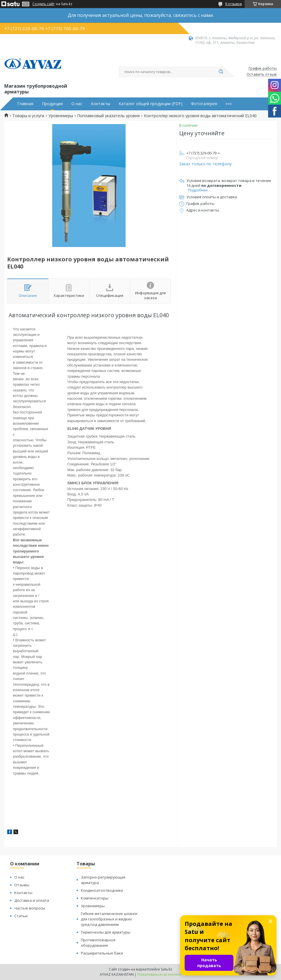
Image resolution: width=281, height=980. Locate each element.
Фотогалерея (204, 104)
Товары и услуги (28, 116)
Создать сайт (43, 4)
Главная (25, 104)
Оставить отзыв (262, 75)
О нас (77, 104)
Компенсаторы (95, 898)
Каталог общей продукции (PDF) (151, 104)
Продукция (52, 104)
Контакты (101, 104)
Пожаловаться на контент (159, 974)
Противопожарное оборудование (98, 943)
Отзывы (22, 885)
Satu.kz (166, 969)
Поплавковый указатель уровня (108, 116)
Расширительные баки (102, 953)
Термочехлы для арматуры (106, 932)
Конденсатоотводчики (102, 890)
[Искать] (221, 72)
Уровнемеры (61, 116)
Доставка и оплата (32, 900)
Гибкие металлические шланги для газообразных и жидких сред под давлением (109, 919)
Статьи (21, 916)
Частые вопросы (30, 908)
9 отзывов (233, 4)
